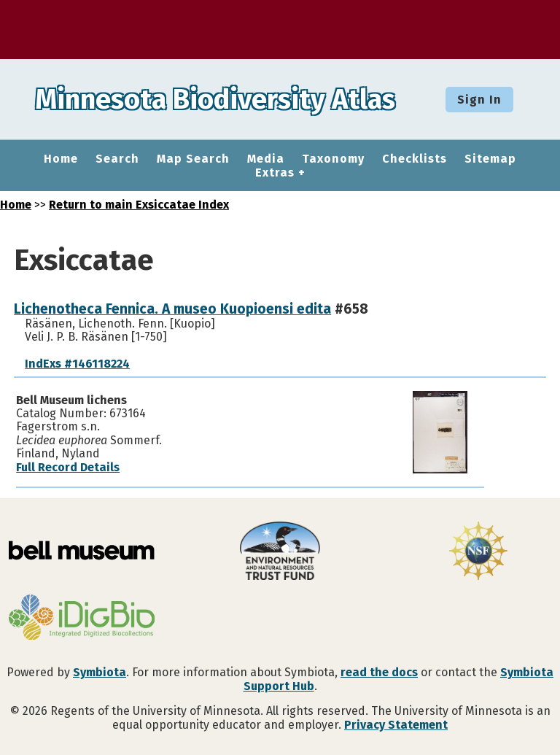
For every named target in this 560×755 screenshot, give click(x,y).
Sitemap (490, 159)
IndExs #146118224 (77, 364)
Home (61, 159)
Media (266, 159)
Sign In (479, 100)
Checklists (415, 159)
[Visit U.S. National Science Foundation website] (478, 552)
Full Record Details (68, 467)
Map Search (193, 159)
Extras (275, 173)
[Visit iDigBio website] (82, 619)
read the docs (379, 672)
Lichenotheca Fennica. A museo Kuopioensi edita (172, 309)
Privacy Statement (396, 725)
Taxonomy (333, 159)
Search (117, 159)
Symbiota (100, 672)
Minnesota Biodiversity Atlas (227, 99)
